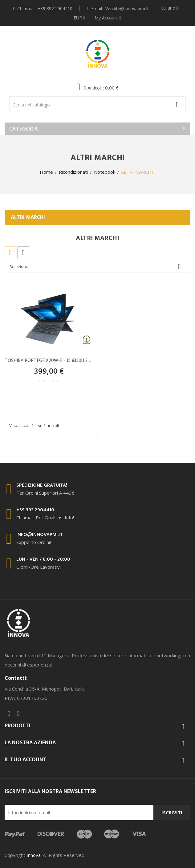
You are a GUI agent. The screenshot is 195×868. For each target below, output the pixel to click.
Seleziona (97, 267)
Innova (34, 855)
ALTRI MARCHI (28, 218)
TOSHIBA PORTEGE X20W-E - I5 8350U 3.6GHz (49, 361)
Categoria (24, 129)
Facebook (9, 713)
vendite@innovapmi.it (127, 8)
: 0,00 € (100, 88)
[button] (97, 87)
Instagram (18, 713)
